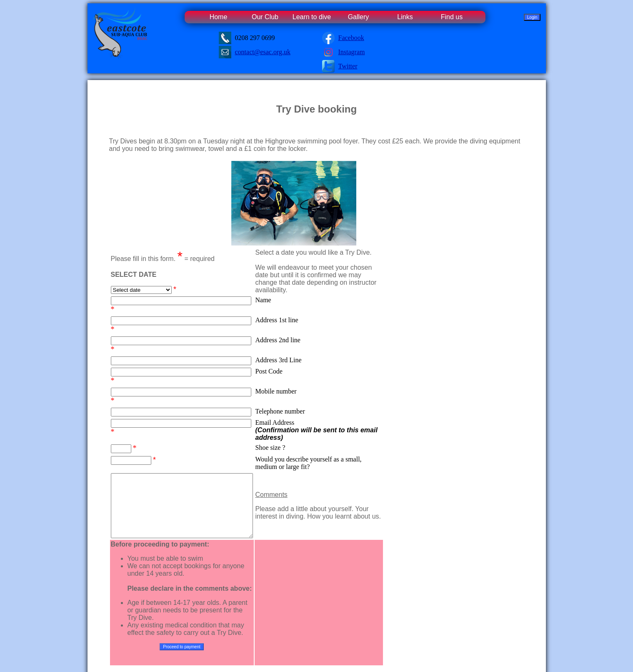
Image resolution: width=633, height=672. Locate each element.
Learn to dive (312, 17)
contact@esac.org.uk (263, 52)
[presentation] (335, 570)
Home (219, 17)
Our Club (265, 17)
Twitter (348, 66)
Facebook (351, 38)
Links (405, 17)
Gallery (359, 17)
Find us (452, 17)
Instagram (352, 52)
